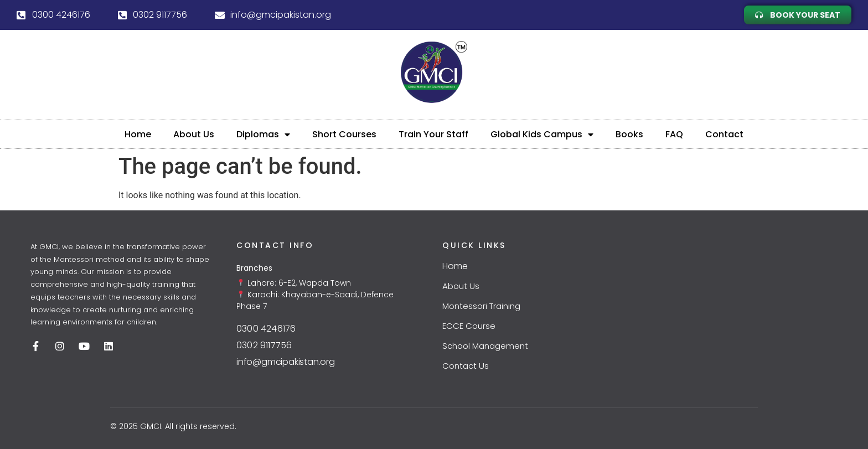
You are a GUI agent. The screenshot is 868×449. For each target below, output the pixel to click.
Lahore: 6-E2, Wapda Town (298, 283)
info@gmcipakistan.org (286, 362)
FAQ (674, 134)
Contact (724, 134)
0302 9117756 (264, 345)
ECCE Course (469, 326)
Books (629, 134)
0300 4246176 (266, 329)
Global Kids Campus (542, 135)
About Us (194, 134)
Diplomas (263, 135)
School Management (485, 346)
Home (138, 134)
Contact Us (466, 366)
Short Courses (344, 134)
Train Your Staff (433, 134)
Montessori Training (481, 306)
